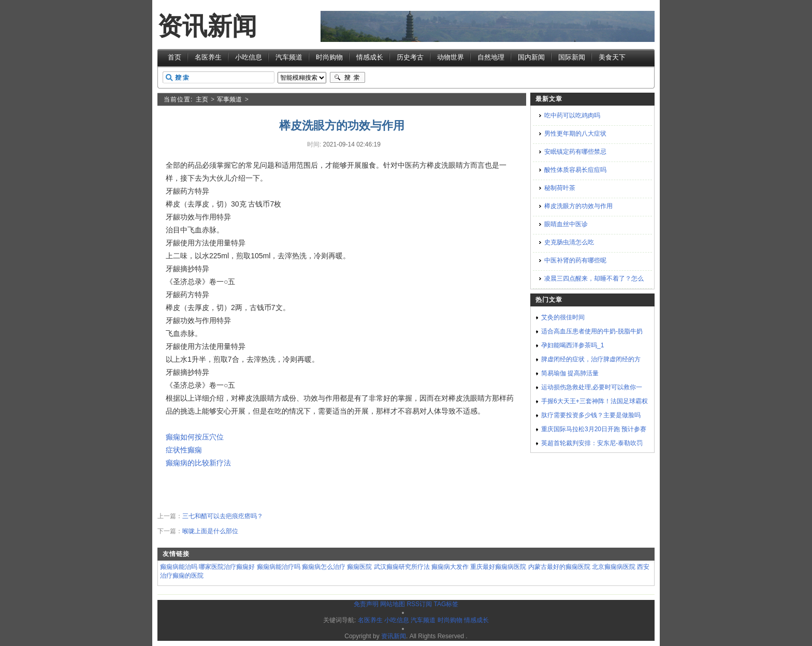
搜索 (347, 78)
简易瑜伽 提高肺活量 (570, 373)
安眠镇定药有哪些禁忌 (575, 152)
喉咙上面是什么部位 (210, 531)
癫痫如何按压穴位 (195, 437)
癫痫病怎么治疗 (324, 567)
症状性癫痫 (184, 450)
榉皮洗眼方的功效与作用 (578, 206)
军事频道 (229, 99)
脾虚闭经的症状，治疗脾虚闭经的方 (591, 359)
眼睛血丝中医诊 (566, 224)
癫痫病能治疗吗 (279, 567)
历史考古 (410, 57)
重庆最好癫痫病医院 (498, 567)
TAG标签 (446, 604)
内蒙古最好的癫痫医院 (559, 567)
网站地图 (393, 604)
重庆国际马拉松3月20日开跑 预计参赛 (594, 429)
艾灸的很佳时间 (563, 317)
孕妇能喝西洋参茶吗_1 (572, 345)
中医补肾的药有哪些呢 (575, 260)
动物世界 (451, 57)
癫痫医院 (359, 567)
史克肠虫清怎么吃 (569, 242)
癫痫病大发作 (450, 567)
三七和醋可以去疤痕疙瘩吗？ (223, 516)
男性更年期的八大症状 (575, 134)
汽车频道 (289, 57)
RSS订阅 (419, 604)
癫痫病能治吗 (179, 567)
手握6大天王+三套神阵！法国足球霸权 (594, 401)
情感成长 (370, 57)
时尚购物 (329, 57)
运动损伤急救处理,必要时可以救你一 (592, 387)
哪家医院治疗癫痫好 (227, 567)
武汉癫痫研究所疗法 (402, 567)
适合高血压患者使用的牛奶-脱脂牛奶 (592, 331)
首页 (175, 57)
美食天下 (612, 57)
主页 (202, 99)
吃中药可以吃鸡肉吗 (572, 115)
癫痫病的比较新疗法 (198, 463)
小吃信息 (249, 57)
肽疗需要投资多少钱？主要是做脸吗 (591, 415)
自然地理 (491, 57)
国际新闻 (572, 57)
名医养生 (208, 57)
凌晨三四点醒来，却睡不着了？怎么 (594, 278)
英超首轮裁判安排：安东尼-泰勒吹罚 (592, 443)
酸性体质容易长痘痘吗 (575, 170)
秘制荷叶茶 (560, 188)
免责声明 (366, 604)
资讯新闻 (207, 26)
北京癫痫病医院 (614, 567)
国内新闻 (531, 57)
